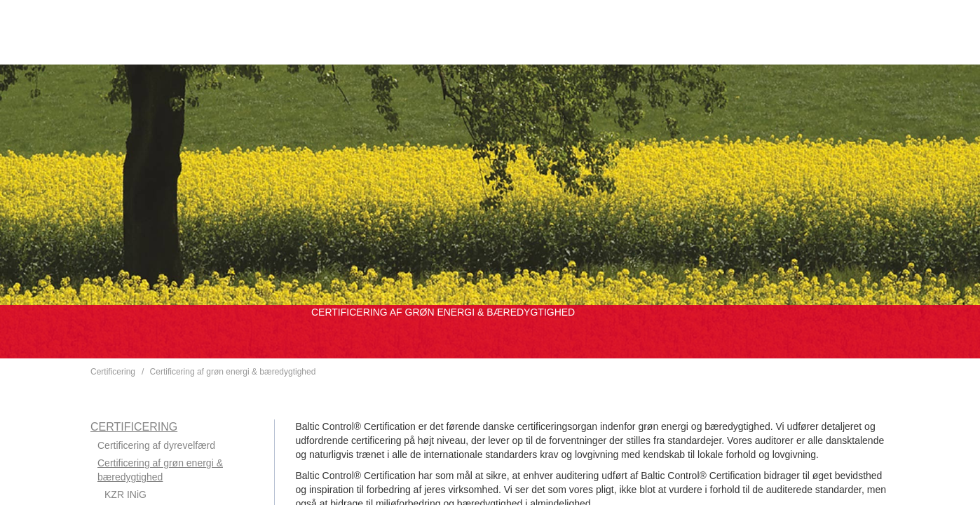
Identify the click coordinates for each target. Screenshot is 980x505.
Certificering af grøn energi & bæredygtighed (233, 372)
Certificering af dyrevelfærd (156, 445)
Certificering (113, 372)
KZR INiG (125, 494)
